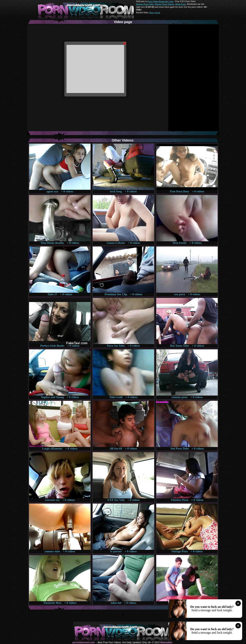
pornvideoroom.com (84, 642)
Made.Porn (181, 4)
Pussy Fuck (155, 13)
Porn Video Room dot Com (160, 1)
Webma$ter (166, 642)
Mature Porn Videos (165, 4)
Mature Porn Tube (145, 4)
